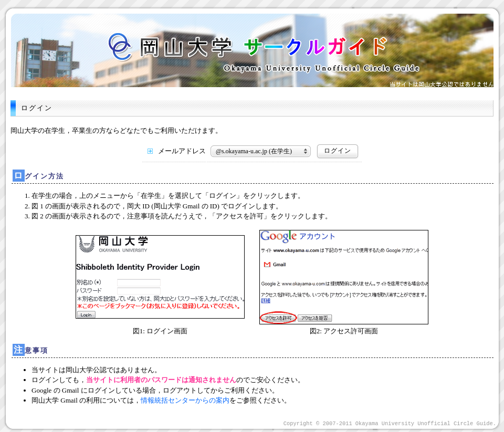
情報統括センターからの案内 (185, 400)
